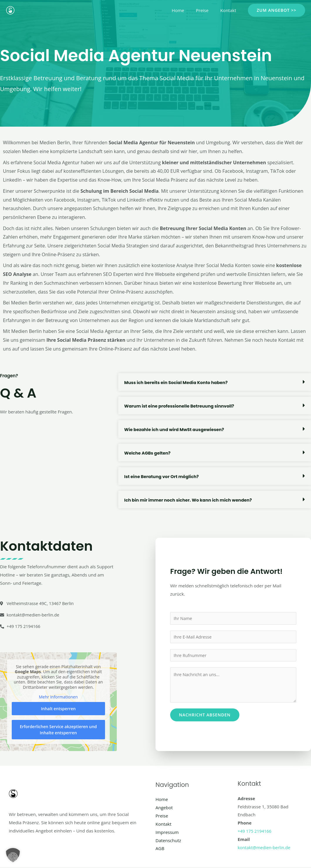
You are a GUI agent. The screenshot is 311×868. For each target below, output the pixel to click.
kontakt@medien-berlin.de (265, 848)
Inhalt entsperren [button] (58, 709)
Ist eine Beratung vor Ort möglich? (162, 476)
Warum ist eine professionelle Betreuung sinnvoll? (181, 406)
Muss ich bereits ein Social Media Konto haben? (177, 382)
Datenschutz (168, 841)
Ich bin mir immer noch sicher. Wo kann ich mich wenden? (190, 500)
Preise (207, 10)
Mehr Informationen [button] (58, 698)
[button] (277, 10)
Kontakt (230, 10)
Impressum (167, 833)
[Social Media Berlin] (10, 10)
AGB (160, 849)
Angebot (164, 808)
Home (185, 10)
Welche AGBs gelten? (148, 453)
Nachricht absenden (205, 716)
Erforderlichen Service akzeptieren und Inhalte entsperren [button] (58, 730)
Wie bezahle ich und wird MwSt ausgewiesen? (175, 429)
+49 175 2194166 (255, 832)
